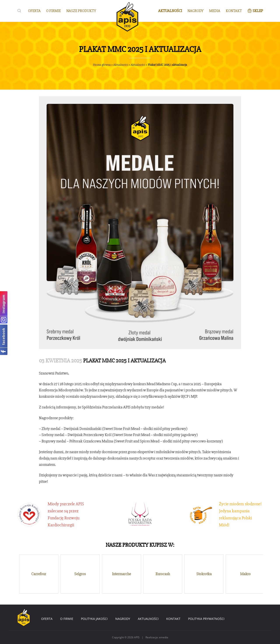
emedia (164, 637)
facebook (4, 336)
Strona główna (102, 65)
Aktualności (121, 65)
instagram (4, 304)
